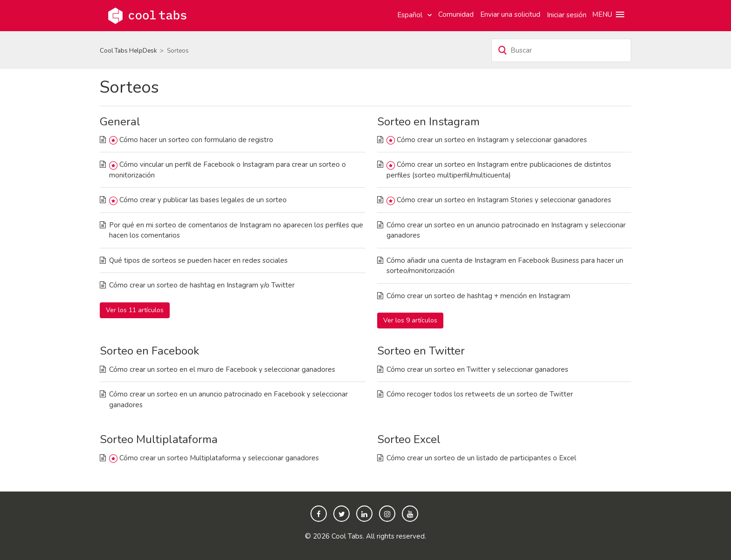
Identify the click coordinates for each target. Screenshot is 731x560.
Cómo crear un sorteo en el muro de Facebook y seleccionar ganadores (222, 369)
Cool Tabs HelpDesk (128, 51)
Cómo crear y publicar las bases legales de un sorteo (203, 200)
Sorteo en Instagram (428, 122)
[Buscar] (561, 50)
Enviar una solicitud (510, 14)
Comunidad (456, 14)
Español (411, 15)
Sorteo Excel (409, 439)
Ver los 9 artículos (410, 320)
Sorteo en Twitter (421, 351)
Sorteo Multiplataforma (159, 439)
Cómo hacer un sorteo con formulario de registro (196, 140)
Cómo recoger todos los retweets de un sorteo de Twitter (480, 394)
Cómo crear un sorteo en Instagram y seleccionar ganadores (492, 140)
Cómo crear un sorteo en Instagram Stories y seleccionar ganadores (504, 200)
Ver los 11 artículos (135, 310)
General (120, 122)
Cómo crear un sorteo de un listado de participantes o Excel (481, 458)
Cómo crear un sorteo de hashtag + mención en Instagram (478, 296)
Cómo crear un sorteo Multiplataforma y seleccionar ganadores (219, 458)
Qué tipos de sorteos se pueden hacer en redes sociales (198, 260)
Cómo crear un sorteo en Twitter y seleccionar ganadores (477, 369)
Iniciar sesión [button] (567, 15)
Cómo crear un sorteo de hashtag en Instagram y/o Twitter (202, 285)
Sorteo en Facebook (149, 351)
